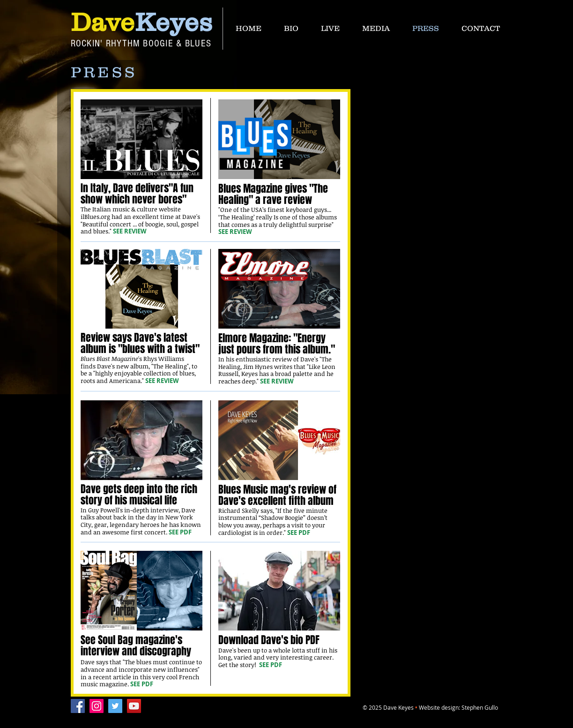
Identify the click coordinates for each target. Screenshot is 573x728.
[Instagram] (97, 706)
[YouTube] (134, 706)
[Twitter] (115, 706)
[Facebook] (78, 706)
